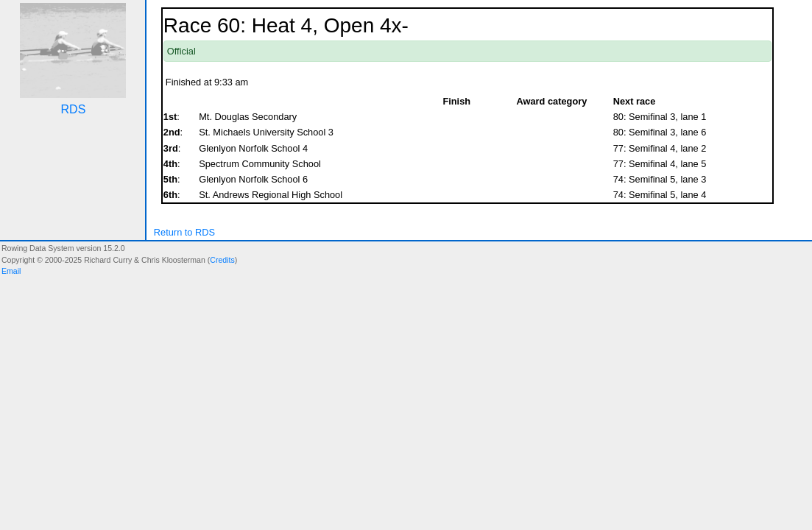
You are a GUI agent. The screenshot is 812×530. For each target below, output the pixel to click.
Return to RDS (184, 232)
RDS (74, 109)
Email (11, 271)
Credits (222, 260)
